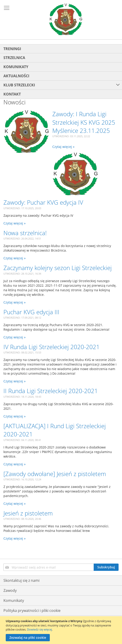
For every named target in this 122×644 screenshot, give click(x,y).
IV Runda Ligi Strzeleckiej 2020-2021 (52, 347)
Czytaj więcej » (63, 147)
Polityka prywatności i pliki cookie (32, 611)
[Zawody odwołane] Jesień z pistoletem (55, 474)
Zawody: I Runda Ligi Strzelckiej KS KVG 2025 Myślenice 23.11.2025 (84, 122)
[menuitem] (61, 49)
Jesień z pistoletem (28, 513)
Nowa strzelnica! (25, 233)
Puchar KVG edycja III (31, 312)
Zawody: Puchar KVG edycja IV (43, 202)
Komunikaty (14, 600)
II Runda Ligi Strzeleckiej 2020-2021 (51, 391)
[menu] (61, 72)
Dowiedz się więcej (39, 629)
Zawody (10, 590)
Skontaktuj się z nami (21, 580)
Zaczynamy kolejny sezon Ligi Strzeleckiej (58, 268)
